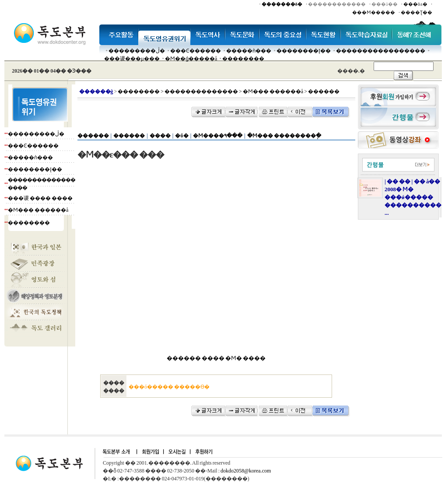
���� (160, 136)
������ (93, 136)
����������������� (381, 51)
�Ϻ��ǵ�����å (191, 59)
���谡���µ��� (132, 59)
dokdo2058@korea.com (246, 471)
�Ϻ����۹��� (218, 136)
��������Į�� (304, 51)
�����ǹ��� (249, 51)
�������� (243, 59)
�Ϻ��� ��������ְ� (284, 136)
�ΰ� (182, 136)
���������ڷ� (137, 51)
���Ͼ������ (196, 51)
